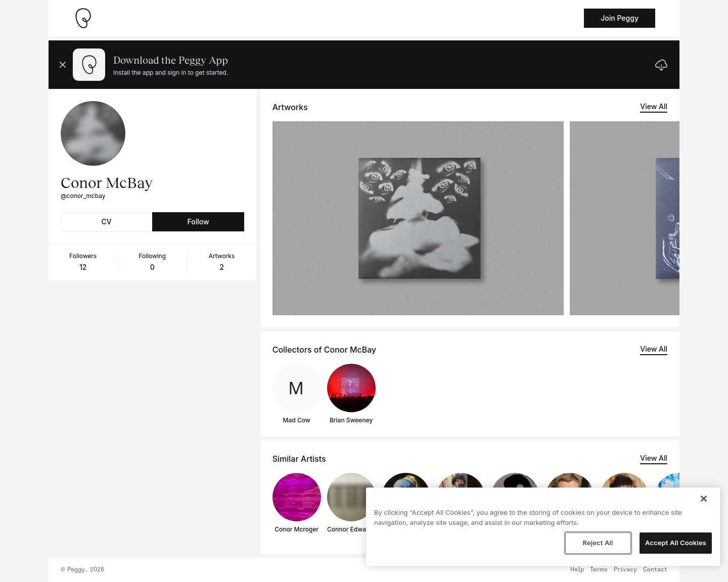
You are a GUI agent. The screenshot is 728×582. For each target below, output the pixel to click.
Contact (655, 570)
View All (654, 106)
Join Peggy (620, 18)
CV (107, 222)
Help (577, 570)
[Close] (704, 499)
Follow (198, 222)
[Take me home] (83, 18)
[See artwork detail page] (418, 218)
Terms (599, 570)
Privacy (625, 570)
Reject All (598, 543)
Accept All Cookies (676, 543)
